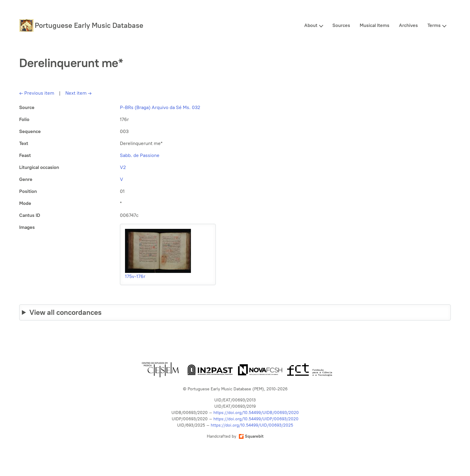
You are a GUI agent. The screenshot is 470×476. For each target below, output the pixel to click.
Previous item (37, 93)
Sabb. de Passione (140, 155)
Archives (408, 25)
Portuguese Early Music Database (89, 25)
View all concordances (65, 312)
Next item (79, 93)
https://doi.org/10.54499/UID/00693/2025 (252, 425)
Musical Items (375, 25)
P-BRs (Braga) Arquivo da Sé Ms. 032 (160, 107)
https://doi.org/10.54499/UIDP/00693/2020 (256, 419)
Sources (341, 25)
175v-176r (135, 276)
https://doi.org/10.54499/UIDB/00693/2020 (256, 413)
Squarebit (251, 436)
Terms (434, 25)
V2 (123, 167)
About (311, 25)
